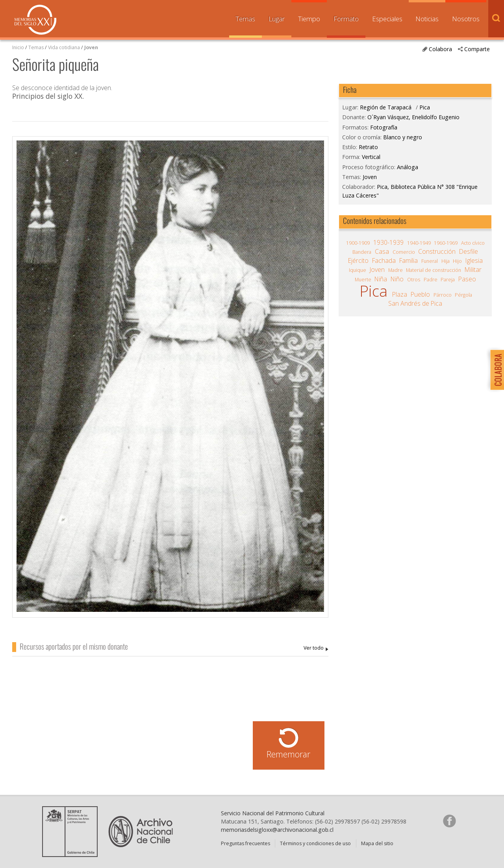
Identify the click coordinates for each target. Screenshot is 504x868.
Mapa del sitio (377, 843)
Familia (409, 260)
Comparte (477, 49)
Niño (397, 279)
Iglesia (474, 260)
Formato (346, 19)
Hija (446, 261)
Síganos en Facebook (449, 821)
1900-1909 (358, 243)
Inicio (18, 47)
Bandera (362, 252)
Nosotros (466, 19)
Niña (381, 279)
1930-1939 (388, 242)
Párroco (443, 295)
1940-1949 (419, 243)
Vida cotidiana (65, 47)
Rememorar (288, 754)
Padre (431, 280)
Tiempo (309, 19)
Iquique (358, 270)
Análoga (408, 167)
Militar (473, 270)
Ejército (358, 260)
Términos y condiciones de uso (315, 843)
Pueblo (420, 294)
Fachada (384, 260)
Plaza (400, 294)
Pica (425, 107)
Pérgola (463, 295)
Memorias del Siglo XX (35, 20)
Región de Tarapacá (386, 107)
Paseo (467, 279)
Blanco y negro (403, 137)
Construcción (437, 251)
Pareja (448, 280)
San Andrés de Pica (415, 303)
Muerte (363, 280)
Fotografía (384, 127)
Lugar (277, 19)
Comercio (404, 252)
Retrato (368, 147)
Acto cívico (473, 243)
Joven (91, 47)
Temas (245, 19)
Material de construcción (434, 270)
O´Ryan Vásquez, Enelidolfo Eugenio (316, 648)
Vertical (371, 157)
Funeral (430, 261)
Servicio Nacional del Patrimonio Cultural (273, 813)
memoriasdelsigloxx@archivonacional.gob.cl (277, 830)
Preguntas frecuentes (246, 843)
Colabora (440, 49)
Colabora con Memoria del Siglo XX (495, 370)
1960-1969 (446, 243)
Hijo (457, 261)
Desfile (469, 251)
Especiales (387, 19)
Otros (414, 280)
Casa (382, 251)
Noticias (427, 19)
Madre (396, 270)
